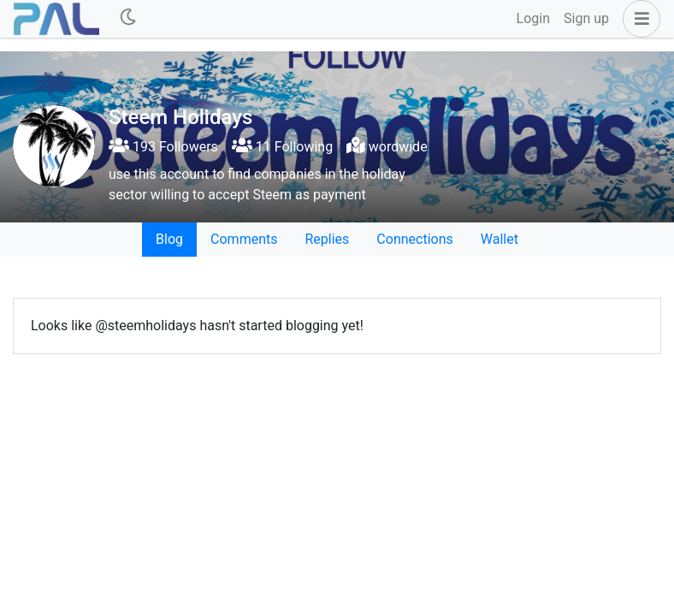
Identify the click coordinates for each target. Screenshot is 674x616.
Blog (169, 239)
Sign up (586, 18)
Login (533, 18)
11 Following (282, 147)
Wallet (500, 239)
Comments (244, 239)
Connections (414, 239)
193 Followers (163, 147)
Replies (327, 239)
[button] (638, 19)
